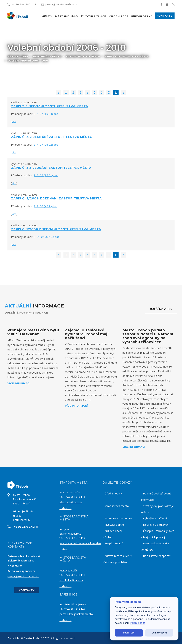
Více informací (19, 383)
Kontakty (165, 16)
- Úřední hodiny (112, 493)
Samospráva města (47, 56)
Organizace (119, 16)
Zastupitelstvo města (83, 56)
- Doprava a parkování (155, 525)
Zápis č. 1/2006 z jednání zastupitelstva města (56, 229)
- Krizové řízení (112, 531)
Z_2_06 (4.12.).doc (45, 206)
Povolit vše (129, 633)
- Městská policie (113, 525)
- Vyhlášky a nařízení (154, 518)
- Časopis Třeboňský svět (158, 531)
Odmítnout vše (159, 633)
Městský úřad (67, 16)
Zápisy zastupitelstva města (127, 56)
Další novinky (161, 309)
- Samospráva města (116, 506)
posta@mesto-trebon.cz (59, 4)
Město (47, 16)
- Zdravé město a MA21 (118, 556)
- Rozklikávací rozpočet (156, 556)
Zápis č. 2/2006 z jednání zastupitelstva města (56, 198)
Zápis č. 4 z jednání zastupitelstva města (51, 137)
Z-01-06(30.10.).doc (46, 237)
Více (14, 122)
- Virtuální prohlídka (115, 562)
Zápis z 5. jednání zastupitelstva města (50, 106)
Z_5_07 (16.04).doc (46, 114)
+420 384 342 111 (22, 4)
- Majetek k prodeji (153, 537)
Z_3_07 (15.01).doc (46, 175)
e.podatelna (15, 566)
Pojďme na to (138, 623)
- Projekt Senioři (113, 543)
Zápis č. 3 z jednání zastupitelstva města (51, 168)
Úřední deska (142, 16)
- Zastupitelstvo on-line (117, 518)
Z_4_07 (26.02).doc (46, 145)
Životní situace (93, 16)
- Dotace (108, 537)
